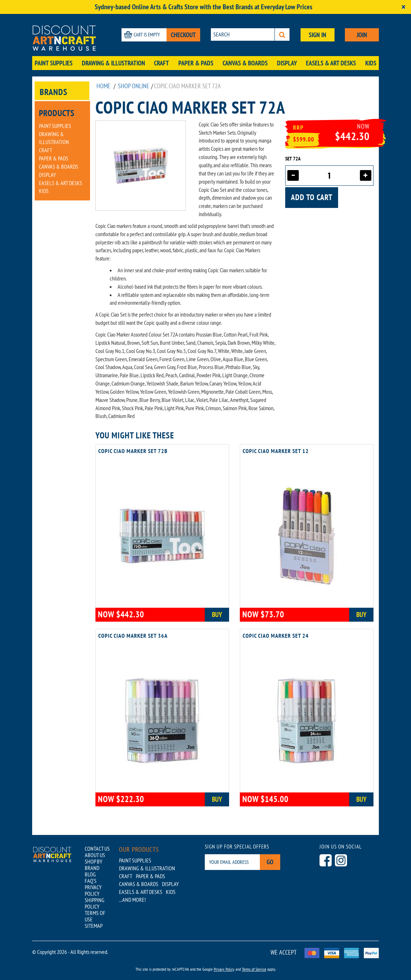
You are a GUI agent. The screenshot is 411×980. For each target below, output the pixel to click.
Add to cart (312, 197)
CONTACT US (97, 849)
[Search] (282, 34)
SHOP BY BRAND (93, 865)
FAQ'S (91, 881)
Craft (162, 63)
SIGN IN (318, 35)
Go (270, 862)
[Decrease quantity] (293, 175)
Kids (371, 63)
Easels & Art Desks (331, 63)
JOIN (362, 35)
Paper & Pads (196, 63)
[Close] (403, 7)
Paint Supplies (54, 63)
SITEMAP (94, 926)
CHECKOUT (183, 35)
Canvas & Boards (245, 63)
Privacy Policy (224, 969)
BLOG (90, 874)
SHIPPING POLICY (95, 903)
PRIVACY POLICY (93, 890)
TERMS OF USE (95, 916)
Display (287, 63)
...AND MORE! (132, 900)
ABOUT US (95, 855)
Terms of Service (254, 969)
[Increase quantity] (366, 175)
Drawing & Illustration (113, 63)
